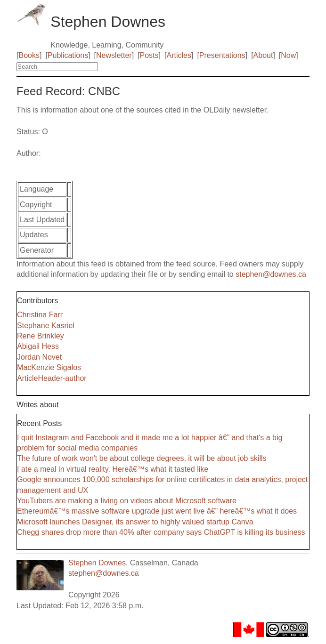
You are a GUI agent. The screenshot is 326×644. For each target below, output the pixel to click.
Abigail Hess (38, 346)
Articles (179, 55)
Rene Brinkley (41, 336)
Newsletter (114, 55)
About (263, 55)
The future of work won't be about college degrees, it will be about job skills (142, 458)
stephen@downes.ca (271, 274)
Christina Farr (40, 315)
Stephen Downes (97, 563)
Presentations (222, 55)
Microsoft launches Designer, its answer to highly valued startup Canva (135, 522)
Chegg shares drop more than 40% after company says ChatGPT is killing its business (161, 532)
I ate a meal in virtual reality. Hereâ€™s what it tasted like (113, 469)
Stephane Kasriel (46, 326)
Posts (149, 55)
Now (288, 55)
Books (29, 55)
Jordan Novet (39, 357)
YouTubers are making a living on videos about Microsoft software (127, 501)
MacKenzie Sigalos (49, 367)
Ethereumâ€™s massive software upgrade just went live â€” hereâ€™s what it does (157, 511)
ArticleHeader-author (52, 378)
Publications (68, 55)
